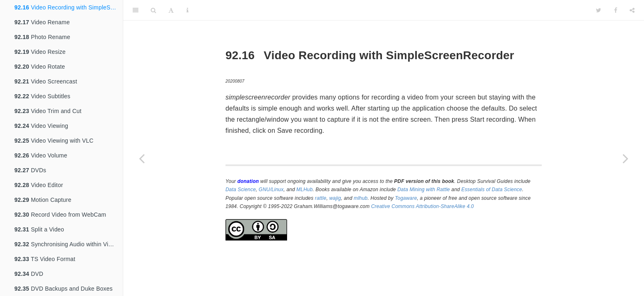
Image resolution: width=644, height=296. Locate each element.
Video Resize (40, 52)
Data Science (241, 190)
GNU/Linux (271, 190)
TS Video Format (45, 259)
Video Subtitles (42, 96)
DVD (29, 274)
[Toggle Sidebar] (136, 10)
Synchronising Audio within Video (66, 244)
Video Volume (41, 155)
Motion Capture (43, 200)
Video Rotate (40, 67)
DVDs (30, 170)
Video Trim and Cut (48, 111)
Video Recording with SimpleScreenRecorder (69, 7)
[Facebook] (616, 10)
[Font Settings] (171, 10)
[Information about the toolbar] (187, 10)
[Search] (153, 10)
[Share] (632, 10)
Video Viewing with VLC (54, 141)
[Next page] (626, 158)
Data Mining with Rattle (424, 190)
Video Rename (42, 22)
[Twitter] (599, 10)
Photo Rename (42, 37)
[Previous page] (142, 158)
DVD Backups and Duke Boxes (63, 289)
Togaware (406, 198)
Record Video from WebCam (60, 215)
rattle (321, 198)
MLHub (305, 190)
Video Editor (39, 185)
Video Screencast (46, 81)
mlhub (361, 198)
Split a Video (39, 229)
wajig (335, 198)
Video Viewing (41, 126)
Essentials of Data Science (492, 190)
